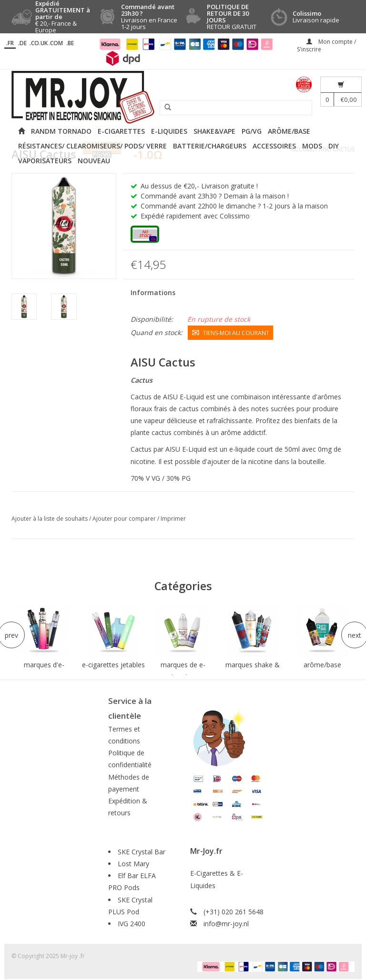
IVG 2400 (132, 924)
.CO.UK (39, 43)
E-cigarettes (121, 131)
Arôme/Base (289, 131)
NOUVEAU (94, 161)
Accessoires (274, 146)
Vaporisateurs (45, 161)
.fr (10, 43)
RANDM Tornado (61, 131)
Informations (153, 292)
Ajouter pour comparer (125, 519)
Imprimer (173, 519)
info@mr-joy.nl (226, 924)
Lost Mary (133, 864)
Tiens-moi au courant (230, 332)
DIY (334, 146)
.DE (22, 43)
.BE (70, 43)
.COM (56, 43)
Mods (312, 146)
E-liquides (169, 131)
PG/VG (252, 131)
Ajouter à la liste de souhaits (50, 519)
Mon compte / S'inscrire (326, 45)
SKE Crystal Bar (142, 852)
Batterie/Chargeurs (210, 146)
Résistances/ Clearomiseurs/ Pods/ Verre (92, 146)
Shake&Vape (214, 131)
